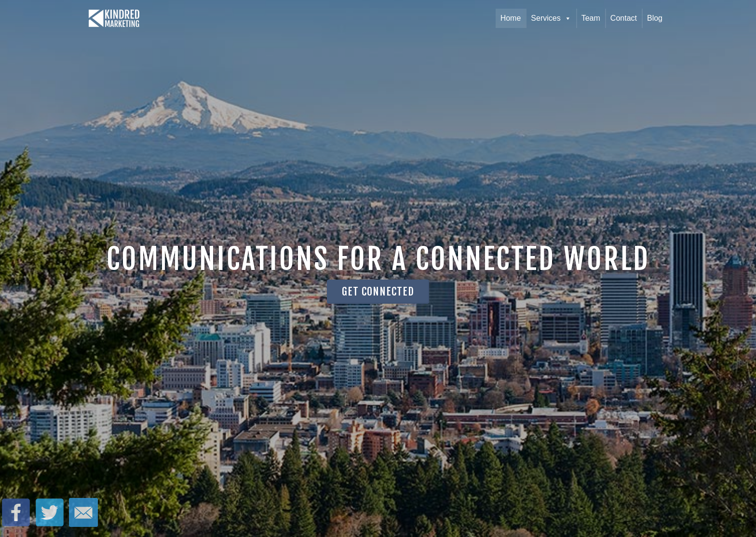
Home (511, 18)
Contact (624, 18)
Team (591, 18)
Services (551, 18)
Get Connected (378, 291)
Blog (655, 18)
